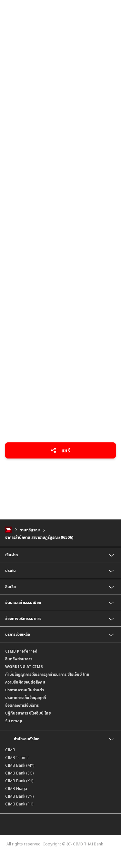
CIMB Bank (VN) (19, 796)
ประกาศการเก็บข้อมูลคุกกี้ (25, 698)
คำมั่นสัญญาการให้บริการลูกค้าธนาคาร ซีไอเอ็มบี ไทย (47, 674)
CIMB (10, 750)
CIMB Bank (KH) (19, 781)
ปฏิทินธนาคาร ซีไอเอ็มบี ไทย (28, 713)
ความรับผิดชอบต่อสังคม (25, 682)
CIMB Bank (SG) (19, 773)
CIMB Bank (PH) (19, 804)
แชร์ (60, 450)
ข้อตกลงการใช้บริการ (22, 705)
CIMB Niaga (16, 789)
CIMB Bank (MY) (20, 765)
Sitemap (14, 721)
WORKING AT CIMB (24, 667)
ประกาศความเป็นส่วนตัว (25, 690)
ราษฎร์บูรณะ (30, 530)
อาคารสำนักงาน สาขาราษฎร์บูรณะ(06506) (39, 537)
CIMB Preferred (21, 651)
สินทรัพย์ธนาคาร (19, 659)
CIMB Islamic (17, 758)
